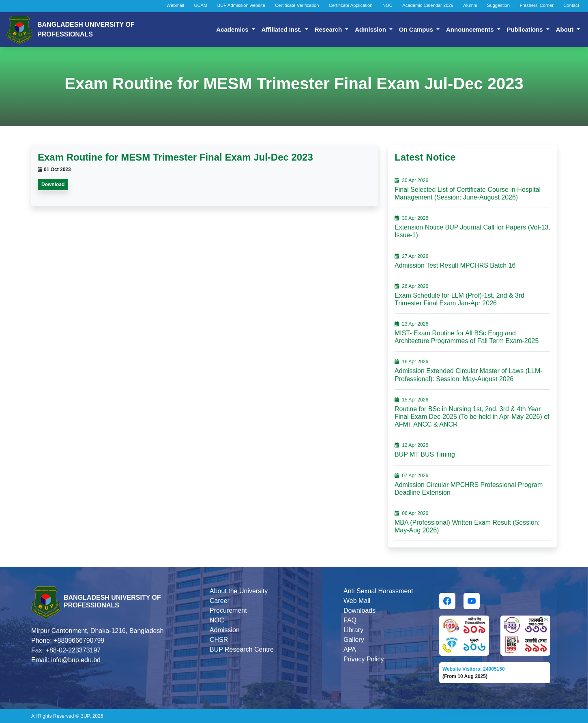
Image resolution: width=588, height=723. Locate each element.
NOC (387, 5)
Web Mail (357, 601)
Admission (371, 29)
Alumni (470, 5)
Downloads (359, 610)
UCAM (201, 5)
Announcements (471, 29)
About (565, 29)
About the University (239, 591)
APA (350, 649)
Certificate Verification (297, 5)
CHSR (219, 640)
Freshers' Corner (536, 5)
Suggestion (498, 5)
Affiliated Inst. (282, 29)
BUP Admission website (241, 5)
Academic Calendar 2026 (428, 5)
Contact (571, 5)
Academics (233, 29)
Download (53, 185)
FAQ (350, 620)
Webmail (175, 5)
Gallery (354, 640)
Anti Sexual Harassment (378, 591)
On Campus (417, 29)
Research (329, 29)
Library (353, 630)
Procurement (228, 610)
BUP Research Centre (242, 649)
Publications (526, 29)
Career (220, 601)
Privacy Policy (364, 659)
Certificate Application (351, 5)
